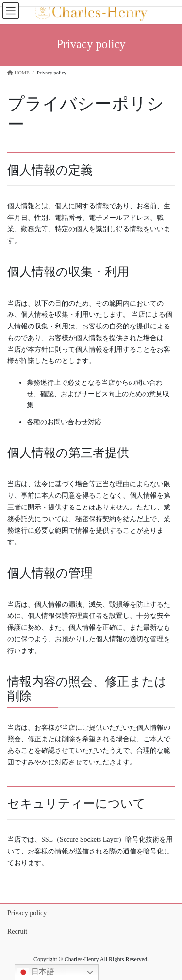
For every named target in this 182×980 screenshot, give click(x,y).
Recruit (17, 932)
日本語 (36, 972)
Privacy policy (27, 913)
